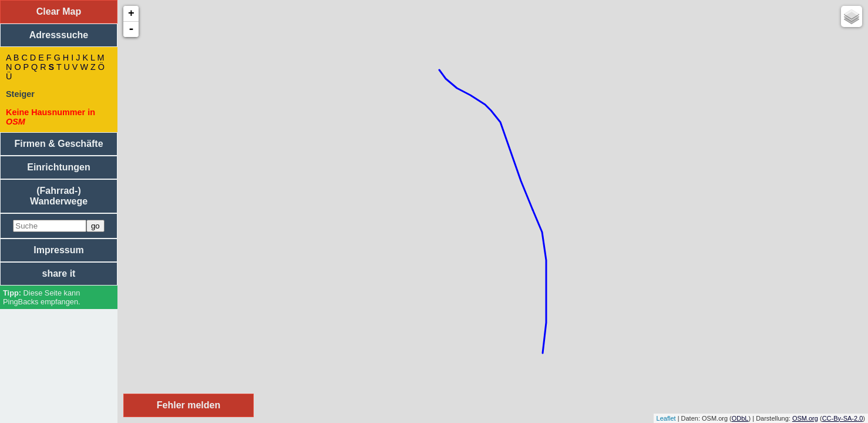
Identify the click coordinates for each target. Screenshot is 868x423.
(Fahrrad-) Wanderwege (59, 196)
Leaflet (666, 418)
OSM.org (805, 418)
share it (59, 273)
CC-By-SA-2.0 (843, 418)
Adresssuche (59, 35)
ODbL (740, 418)
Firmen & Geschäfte (58, 144)
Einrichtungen (59, 167)
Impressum (58, 250)
